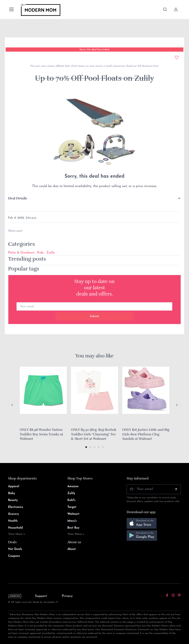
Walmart (73, 514)
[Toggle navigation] (11, 9)
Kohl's (71, 500)
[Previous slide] (12, 405)
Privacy (67, 596)
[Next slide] (177, 405)
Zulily (51, 253)
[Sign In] (176, 9)
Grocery (14, 514)
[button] (86, 447)
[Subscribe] (176, 489)
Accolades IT (51, 602)
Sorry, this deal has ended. (94, 50)
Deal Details (18, 198)
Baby (12, 493)
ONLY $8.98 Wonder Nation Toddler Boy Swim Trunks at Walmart (42, 434)
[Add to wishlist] (177, 57)
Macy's (72, 521)
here (156, 66)
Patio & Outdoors (21, 253)
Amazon (73, 487)
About (72, 549)
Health (13, 521)
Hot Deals (15, 549)
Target (72, 507)
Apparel (14, 487)
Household (16, 528)
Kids (41, 253)
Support (41, 596)
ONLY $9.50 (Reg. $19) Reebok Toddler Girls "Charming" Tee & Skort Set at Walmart (94, 434)
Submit (95, 316)
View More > (17, 534)
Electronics (16, 507)
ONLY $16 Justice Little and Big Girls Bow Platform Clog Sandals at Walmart (146, 434)
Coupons (14, 556)
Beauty (13, 500)
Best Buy (73, 528)
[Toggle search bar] (165, 9)
